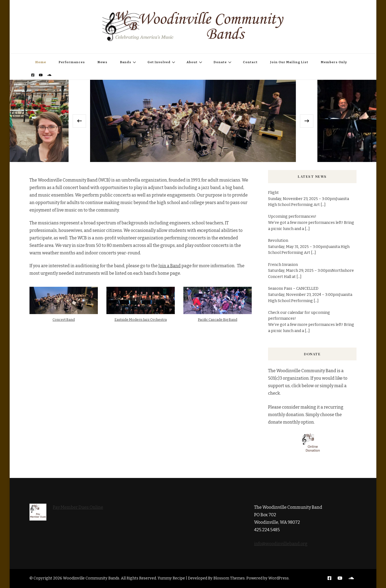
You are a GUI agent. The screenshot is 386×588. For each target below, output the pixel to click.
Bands (126, 62)
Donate (220, 62)
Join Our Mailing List (289, 62)
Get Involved (159, 62)
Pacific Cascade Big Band (218, 320)
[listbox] (193, 121)
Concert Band (64, 320)
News (103, 62)
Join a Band (170, 266)
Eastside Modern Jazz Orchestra (141, 320)
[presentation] (79, 121)
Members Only (334, 62)
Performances (72, 62)
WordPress (279, 578)
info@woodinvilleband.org (281, 544)
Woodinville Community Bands (91, 578)
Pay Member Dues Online (78, 507)
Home (41, 62)
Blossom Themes (229, 578)
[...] (323, 205)
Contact (250, 62)
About (192, 62)
